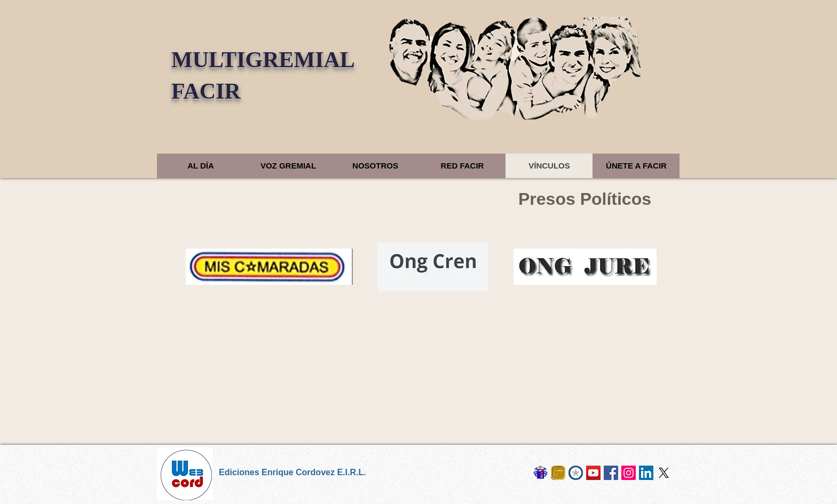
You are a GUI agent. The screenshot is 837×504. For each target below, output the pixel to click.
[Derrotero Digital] (593, 473)
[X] (664, 473)
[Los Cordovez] (540, 473)
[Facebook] (611, 473)
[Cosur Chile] (576, 473)
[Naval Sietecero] (558, 473)
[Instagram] (629, 473)
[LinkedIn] (646, 473)
